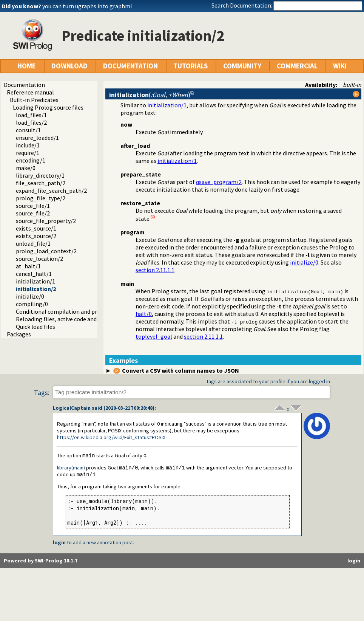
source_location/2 (39, 259)
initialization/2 (36, 289)
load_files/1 (31, 115)
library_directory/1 (40, 175)
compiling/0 (32, 304)
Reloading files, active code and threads (67, 319)
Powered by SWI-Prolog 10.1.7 (41, 562)
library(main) (71, 468)
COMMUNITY (242, 66)
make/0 (26, 168)
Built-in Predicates (34, 100)
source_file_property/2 (46, 221)
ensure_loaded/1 (37, 138)
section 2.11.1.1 (155, 270)
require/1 (28, 153)
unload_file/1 (33, 243)
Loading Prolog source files (48, 107)
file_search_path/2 (41, 183)
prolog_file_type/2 (41, 198)
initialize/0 (30, 296)
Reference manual (30, 92)
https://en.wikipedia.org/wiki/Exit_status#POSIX (111, 437)
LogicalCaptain (72, 408)
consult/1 (28, 130)
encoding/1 (31, 160)
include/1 (28, 145)
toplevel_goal (154, 336)
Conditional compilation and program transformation (86, 311)
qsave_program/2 (219, 182)
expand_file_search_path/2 (51, 190)
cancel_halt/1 (34, 274)
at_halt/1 (28, 266)
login (59, 544)
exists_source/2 (36, 236)
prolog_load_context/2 (46, 251)
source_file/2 (33, 213)
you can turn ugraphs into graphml (87, 6)
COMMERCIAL (297, 66)
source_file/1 (33, 206)
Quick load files (35, 327)
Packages (19, 334)
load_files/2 (31, 122)
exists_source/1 (36, 228)
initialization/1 (35, 281)
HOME (27, 66)
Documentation (24, 85)
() (150, 95)
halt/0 (144, 314)
